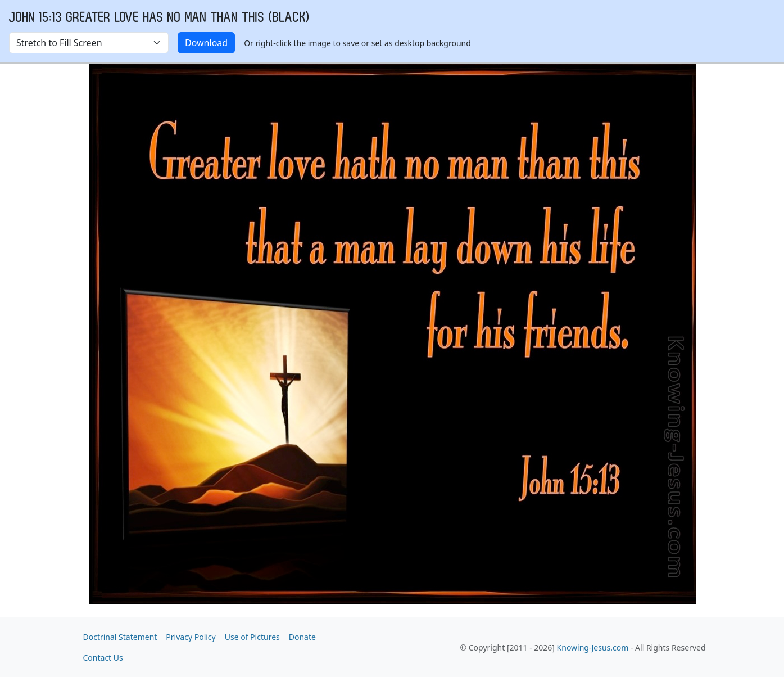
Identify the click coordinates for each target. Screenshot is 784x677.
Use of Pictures (252, 637)
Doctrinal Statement (120, 637)
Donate (302, 637)
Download (206, 43)
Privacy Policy (191, 637)
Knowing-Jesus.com (593, 647)
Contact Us (103, 658)
